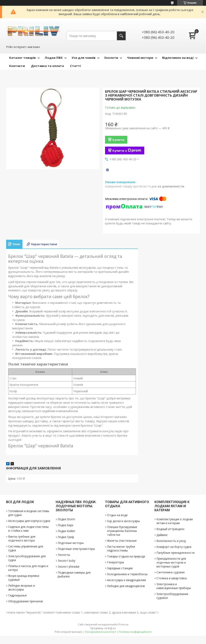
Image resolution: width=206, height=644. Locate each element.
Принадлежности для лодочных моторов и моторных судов (171, 562)
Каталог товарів (22, 58)
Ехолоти (111, 58)
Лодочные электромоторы (76, 549)
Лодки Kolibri (66, 531)
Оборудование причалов (25, 601)
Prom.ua (123, 625)
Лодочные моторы (71, 543)
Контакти (17, 66)
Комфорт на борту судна (174, 547)
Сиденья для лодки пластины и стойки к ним (28, 529)
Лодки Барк (66, 525)
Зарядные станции (120, 568)
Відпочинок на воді (178, 58)
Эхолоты (64, 555)
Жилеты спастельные (122, 541)
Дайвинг (162, 535)
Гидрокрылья (17, 595)
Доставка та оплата (47, 66)
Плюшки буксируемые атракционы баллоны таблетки (122, 531)
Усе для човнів (84, 58)
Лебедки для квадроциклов (126, 586)
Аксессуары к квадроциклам (126, 580)
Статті (75, 66)
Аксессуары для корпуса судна (29, 521)
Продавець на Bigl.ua (103, 628)
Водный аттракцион (170, 529)
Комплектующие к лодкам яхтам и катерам (175, 521)
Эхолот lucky (66, 561)
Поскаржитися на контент (101, 632)
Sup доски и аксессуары (123, 521)
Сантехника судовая (171, 572)
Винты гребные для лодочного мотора (22, 538)
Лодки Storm (66, 519)
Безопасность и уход (171, 541)
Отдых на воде (117, 515)
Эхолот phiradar (69, 567)
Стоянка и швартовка (172, 578)
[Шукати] (121, 36)
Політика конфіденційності (135, 632)
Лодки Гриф (66, 537)
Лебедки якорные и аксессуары (22, 587)
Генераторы (116, 562)
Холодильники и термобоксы (127, 574)
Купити (118, 140)
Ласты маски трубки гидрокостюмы (121, 548)
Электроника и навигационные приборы (174, 586)
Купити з (127, 150)
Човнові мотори (140, 58)
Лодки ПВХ (54, 58)
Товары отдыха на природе (126, 556)
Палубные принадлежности (176, 553)
